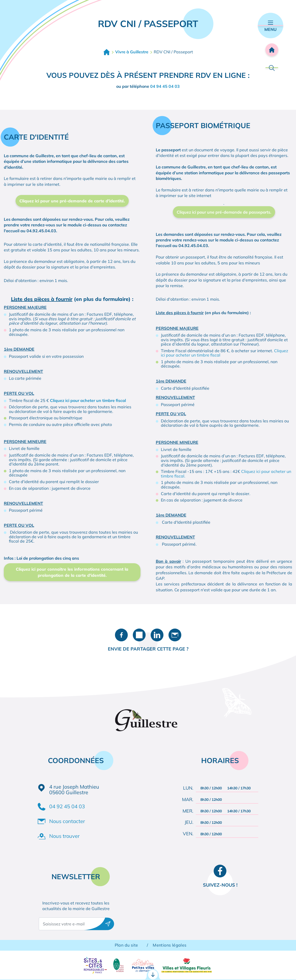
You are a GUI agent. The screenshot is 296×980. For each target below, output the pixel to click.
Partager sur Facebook (121, 635)
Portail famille (151, 969)
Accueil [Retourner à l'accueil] (272, 50)
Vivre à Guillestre (132, 52)
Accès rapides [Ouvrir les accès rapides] (148, 947)
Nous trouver (64, 836)
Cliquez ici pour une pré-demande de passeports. (224, 212)
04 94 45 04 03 (165, 86)
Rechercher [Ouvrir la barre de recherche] (272, 68)
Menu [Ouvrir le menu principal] (271, 26)
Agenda (270, 969)
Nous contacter (67, 821)
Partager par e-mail (175, 635)
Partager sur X (139, 635)
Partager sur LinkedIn (157, 635)
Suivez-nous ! (220, 885)
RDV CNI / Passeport (95, 969)
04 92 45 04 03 (67, 806)
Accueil (107, 52)
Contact (212, 969)
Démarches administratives (40, 969)
